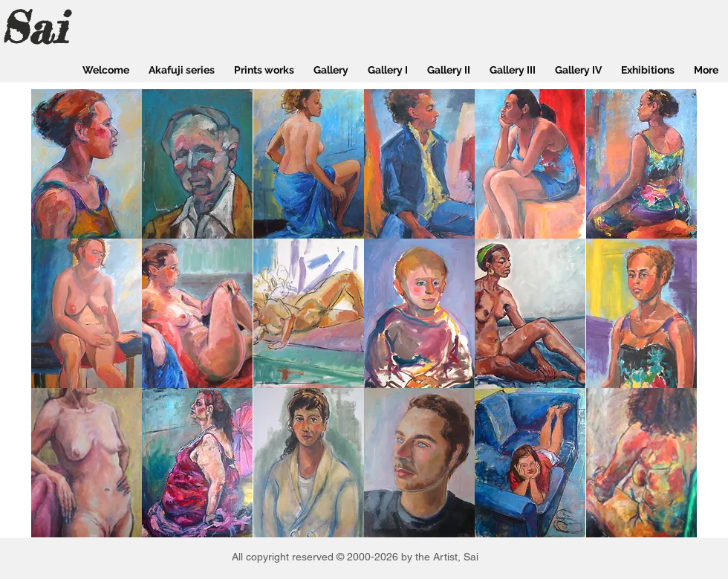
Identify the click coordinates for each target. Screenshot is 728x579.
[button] (87, 164)
